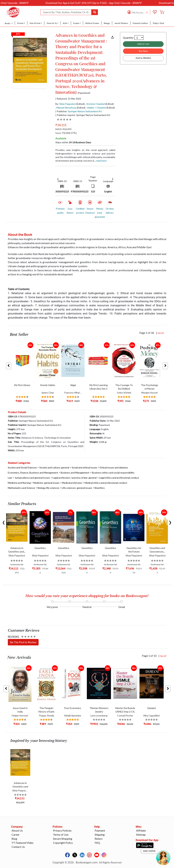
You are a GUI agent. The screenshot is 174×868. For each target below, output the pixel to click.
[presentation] (58, 179)
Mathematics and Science (21, 488)
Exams (76, 23)
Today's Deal (158, 23)
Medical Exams (92, 23)
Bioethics (100, 488)
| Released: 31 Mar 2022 (68, 99)
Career (16, 835)
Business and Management (75, 473)
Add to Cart (143, 44)
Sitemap (141, 835)
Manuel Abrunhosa (66, 108)
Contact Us (18, 847)
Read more (101, 161)
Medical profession (72, 483)
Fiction (20, 23)
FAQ (97, 843)
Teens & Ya (52, 23)
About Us (17, 830)
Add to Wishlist (143, 58)
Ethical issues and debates (114, 467)
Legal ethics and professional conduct (119, 478)
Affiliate (141, 830)
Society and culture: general (54, 467)
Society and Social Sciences (22, 467)
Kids (65, 23)
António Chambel (96, 104)
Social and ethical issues (84, 467)
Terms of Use (61, 835)
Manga (107, 23)
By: (66, 104)
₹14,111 (61, 125)
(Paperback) (84, 93)
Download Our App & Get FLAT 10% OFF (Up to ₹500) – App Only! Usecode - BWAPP (104, 3)
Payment (100, 830)
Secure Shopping (63, 839)
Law (10, 478)
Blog (14, 839)
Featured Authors (140, 23)
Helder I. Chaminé (96, 108)
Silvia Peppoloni (68, 104)
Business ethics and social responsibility (113, 473)
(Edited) (80, 104)
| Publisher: (79, 111)
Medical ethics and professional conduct (106, 483)
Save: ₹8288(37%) (66, 133)
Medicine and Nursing (19, 483)
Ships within (73, 142)
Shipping (100, 835)
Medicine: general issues (46, 483)
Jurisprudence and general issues (32, 478)
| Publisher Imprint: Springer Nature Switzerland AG (83, 115)
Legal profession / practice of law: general (75, 478)
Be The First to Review (23, 642)
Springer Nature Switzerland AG (85, 111)
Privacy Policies (62, 830)
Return (99, 839)
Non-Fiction (35, 23)
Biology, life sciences (48, 488)
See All (161, 333)
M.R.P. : (63, 129)
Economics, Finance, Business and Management (33, 473)
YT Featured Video (23, 843)
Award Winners (121, 23)
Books (8, 23)
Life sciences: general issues (77, 488)
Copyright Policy (63, 843)
